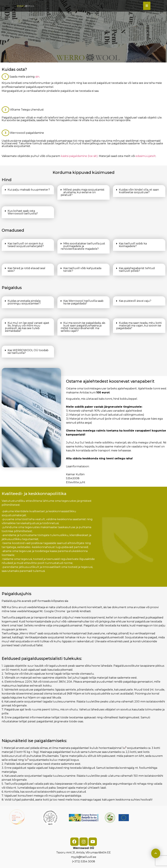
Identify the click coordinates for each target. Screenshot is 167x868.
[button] (28, 190)
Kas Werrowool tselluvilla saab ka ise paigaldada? (83, 302)
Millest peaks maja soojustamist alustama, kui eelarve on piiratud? (83, 192)
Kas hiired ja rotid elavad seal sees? (26, 270)
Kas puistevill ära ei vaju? (135, 301)
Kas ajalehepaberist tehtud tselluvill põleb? (137, 270)
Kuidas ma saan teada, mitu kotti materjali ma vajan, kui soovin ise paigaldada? (139, 326)
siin (37, 77)
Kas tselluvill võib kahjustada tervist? (82, 270)
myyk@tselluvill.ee (84, 857)
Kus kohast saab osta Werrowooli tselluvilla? (23, 212)
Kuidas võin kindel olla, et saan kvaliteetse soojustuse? (139, 191)
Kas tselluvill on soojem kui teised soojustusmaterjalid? (26, 245)
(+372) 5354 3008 (83, 861)
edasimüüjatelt (146, 156)
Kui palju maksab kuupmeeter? (29, 190)
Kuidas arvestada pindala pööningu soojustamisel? (24, 302)
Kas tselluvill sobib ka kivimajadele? (133, 245)
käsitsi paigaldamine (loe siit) (79, 156)
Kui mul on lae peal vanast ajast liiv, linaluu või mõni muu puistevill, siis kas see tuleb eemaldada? (27, 327)
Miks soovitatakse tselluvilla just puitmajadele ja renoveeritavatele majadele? (83, 246)
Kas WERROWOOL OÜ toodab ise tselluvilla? (28, 352)
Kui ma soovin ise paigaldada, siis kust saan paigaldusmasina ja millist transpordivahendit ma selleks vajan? (83, 327)
